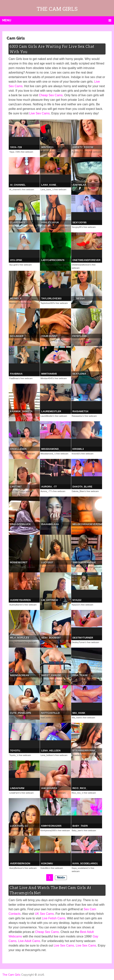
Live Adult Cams (29, 941)
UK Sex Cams (44, 914)
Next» (61, 877)
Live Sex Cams (40, 113)
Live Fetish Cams (54, 918)
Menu (7, 20)
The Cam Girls (57, 9)
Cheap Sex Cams (51, 95)
